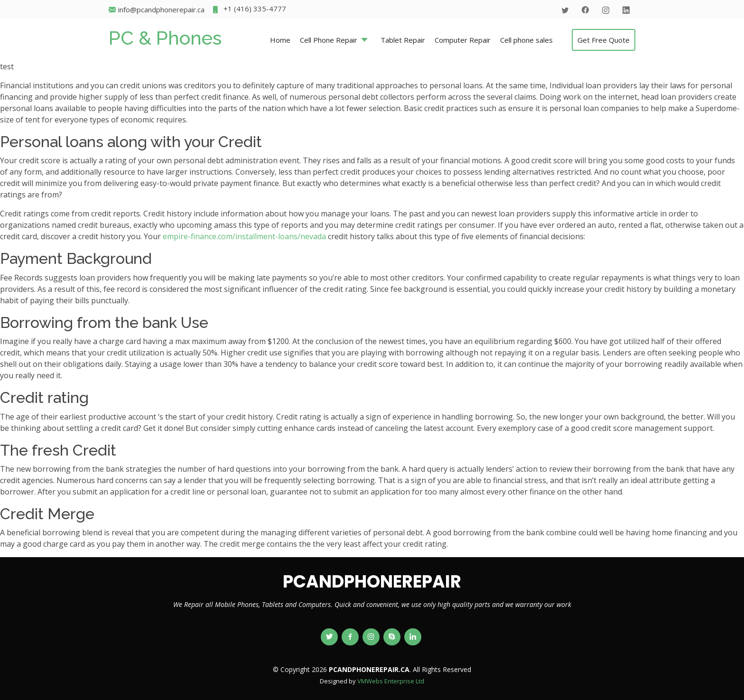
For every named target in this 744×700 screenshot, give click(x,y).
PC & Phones (165, 38)
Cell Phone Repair (329, 40)
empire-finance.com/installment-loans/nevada (244, 236)
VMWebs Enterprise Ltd (391, 681)
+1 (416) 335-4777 (249, 10)
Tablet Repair (403, 40)
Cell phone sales (526, 40)
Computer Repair (463, 40)
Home (280, 40)
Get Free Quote (604, 40)
